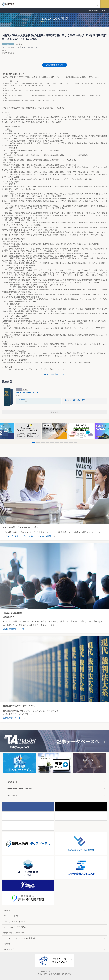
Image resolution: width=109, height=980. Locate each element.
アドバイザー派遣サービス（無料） (19, 536)
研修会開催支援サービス (14, 629)
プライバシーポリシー (12, 916)
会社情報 (7, 944)
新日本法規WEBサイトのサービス (20, 789)
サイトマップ (9, 949)
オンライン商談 (44, 536)
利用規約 (7, 911)
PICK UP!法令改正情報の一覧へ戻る (55, 374)
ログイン (104, 11)
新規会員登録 (93, 11)
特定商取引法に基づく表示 (14, 933)
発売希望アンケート (12, 718)
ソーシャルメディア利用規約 (14, 927)
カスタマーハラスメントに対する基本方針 (20, 938)
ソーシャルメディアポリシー (14, 922)
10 (76, 443)
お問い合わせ (12, 795)
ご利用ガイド (12, 782)
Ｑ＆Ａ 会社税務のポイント (27, 393)
